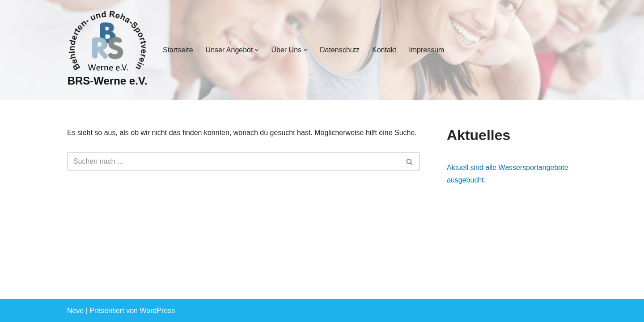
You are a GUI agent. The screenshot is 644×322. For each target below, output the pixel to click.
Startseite (178, 50)
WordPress (157, 311)
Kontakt (384, 50)
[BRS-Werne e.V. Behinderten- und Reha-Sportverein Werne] (107, 50)
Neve (75, 311)
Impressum (426, 50)
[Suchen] (233, 161)
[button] (257, 50)
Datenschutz (340, 50)
